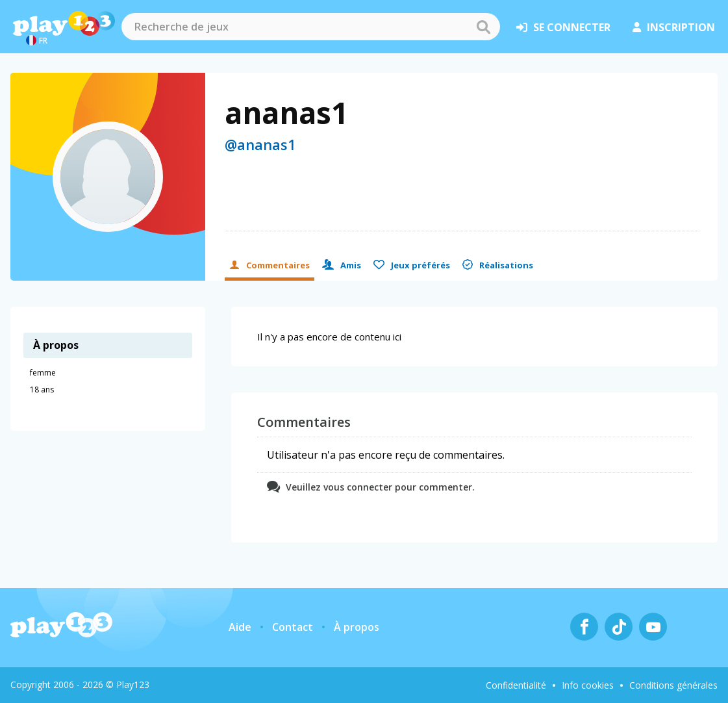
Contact (293, 627)
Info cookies (588, 685)
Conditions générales (673, 685)
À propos (357, 627)
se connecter (563, 27)
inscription (674, 27)
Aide (240, 627)
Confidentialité (516, 685)
